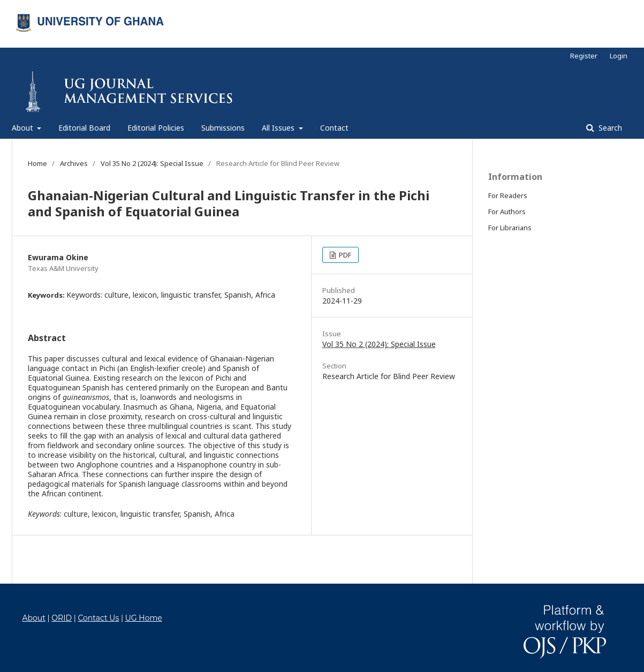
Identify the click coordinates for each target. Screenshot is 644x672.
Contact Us (98, 618)
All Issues (279, 128)
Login (619, 56)
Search (609, 128)
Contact (334, 128)
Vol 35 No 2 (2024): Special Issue (152, 163)
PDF (344, 255)
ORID (62, 618)
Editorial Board (84, 128)
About (24, 128)
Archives (74, 163)
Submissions (223, 128)
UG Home (144, 618)
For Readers (508, 195)
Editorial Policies (156, 128)
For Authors (507, 212)
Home (37, 163)
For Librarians (510, 228)
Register (584, 56)
